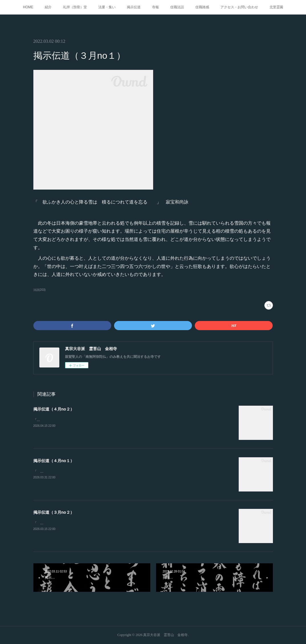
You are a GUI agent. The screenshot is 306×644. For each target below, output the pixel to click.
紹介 (48, 7)
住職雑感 (202, 7)
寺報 (155, 7)
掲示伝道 (134, 7)
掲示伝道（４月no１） (54, 461)
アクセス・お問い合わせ (239, 7)
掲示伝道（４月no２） (54, 409)
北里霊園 (276, 7)
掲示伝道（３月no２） (54, 512)
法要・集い (107, 7)
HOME (28, 7)
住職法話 (177, 7)
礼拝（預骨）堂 (75, 7)
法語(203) (39, 290)
